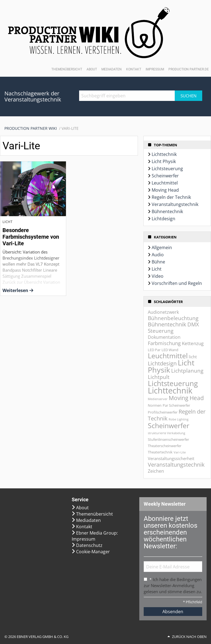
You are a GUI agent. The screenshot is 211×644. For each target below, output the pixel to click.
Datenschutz (89, 545)
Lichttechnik (164, 154)
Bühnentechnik (167, 211)
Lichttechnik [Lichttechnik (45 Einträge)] (170, 390)
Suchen (188, 96)
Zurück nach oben (189, 637)
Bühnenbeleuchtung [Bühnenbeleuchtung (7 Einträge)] (173, 318)
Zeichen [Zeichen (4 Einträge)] (156, 471)
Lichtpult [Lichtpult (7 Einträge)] (159, 377)
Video (158, 276)
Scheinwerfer (165, 176)
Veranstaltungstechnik (175, 204)
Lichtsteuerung (167, 169)
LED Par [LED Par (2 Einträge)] (154, 350)
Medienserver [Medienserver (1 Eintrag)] (158, 399)
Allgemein (162, 247)
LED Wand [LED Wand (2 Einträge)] (170, 350)
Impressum (155, 69)
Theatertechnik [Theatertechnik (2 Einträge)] (160, 452)
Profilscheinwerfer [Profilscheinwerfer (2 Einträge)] (163, 412)
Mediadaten (112, 69)
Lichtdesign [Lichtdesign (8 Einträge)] (162, 363)
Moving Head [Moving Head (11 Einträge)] (186, 398)
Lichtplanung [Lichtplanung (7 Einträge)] (187, 371)
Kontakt (134, 69)
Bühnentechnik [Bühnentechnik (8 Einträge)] (167, 324)
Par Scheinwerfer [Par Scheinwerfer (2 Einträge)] (176, 405)
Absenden (173, 612)
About (92, 69)
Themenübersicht (67, 69)
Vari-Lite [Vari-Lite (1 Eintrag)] (180, 452)
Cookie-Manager (93, 552)
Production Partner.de (189, 69)
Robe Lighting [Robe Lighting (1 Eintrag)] (179, 419)
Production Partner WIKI (31, 128)
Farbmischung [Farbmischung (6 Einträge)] (164, 343)
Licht (157, 269)
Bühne (158, 262)
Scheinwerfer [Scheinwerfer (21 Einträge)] (169, 425)
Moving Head (165, 190)
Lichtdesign (163, 219)
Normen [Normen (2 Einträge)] (155, 405)
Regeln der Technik (171, 197)
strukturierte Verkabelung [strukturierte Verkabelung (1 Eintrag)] (166, 433)
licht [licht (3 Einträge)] (193, 357)
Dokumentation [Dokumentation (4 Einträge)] (164, 337)
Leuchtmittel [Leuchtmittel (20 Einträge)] (168, 356)
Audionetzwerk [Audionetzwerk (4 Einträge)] (163, 312)
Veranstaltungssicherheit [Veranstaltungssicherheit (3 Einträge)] (171, 458)
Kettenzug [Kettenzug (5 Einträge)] (193, 343)
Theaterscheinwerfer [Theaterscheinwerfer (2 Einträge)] (165, 446)
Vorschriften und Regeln (177, 283)
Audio (158, 255)
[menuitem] (33, 128)
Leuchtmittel (165, 183)
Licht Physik (164, 161)
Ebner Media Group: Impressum (95, 536)
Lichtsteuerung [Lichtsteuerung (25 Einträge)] (173, 383)
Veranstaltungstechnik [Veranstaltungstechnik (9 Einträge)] (176, 464)
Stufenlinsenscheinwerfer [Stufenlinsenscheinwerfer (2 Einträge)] (168, 439)
